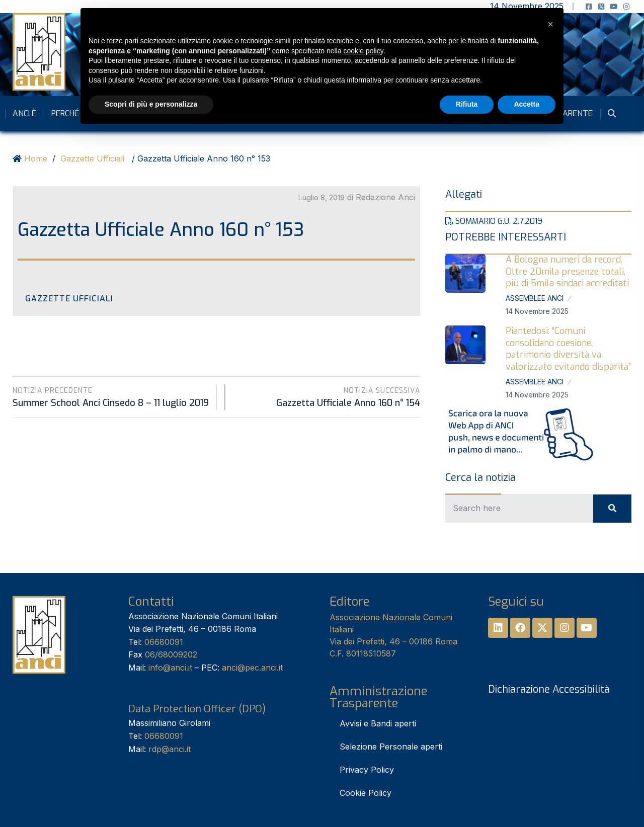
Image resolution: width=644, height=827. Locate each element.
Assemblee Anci (535, 298)
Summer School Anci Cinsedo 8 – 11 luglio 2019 (111, 397)
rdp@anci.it (170, 749)
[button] (550, 24)
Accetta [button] (527, 104)
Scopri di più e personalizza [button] (151, 104)
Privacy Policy (367, 770)
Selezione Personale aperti (391, 747)
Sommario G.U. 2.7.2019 (494, 221)
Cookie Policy (366, 793)
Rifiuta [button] (467, 104)
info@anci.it (170, 668)
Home (36, 158)
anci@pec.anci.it (252, 668)
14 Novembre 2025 (537, 311)
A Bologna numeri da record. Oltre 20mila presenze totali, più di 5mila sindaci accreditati (567, 271)
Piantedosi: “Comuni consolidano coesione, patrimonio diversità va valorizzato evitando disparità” (568, 349)
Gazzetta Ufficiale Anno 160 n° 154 (328, 397)
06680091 (164, 642)
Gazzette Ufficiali (92, 158)
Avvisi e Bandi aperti (378, 723)
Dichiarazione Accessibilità (549, 689)
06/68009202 (171, 654)
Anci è (24, 113)
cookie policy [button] (364, 51)
